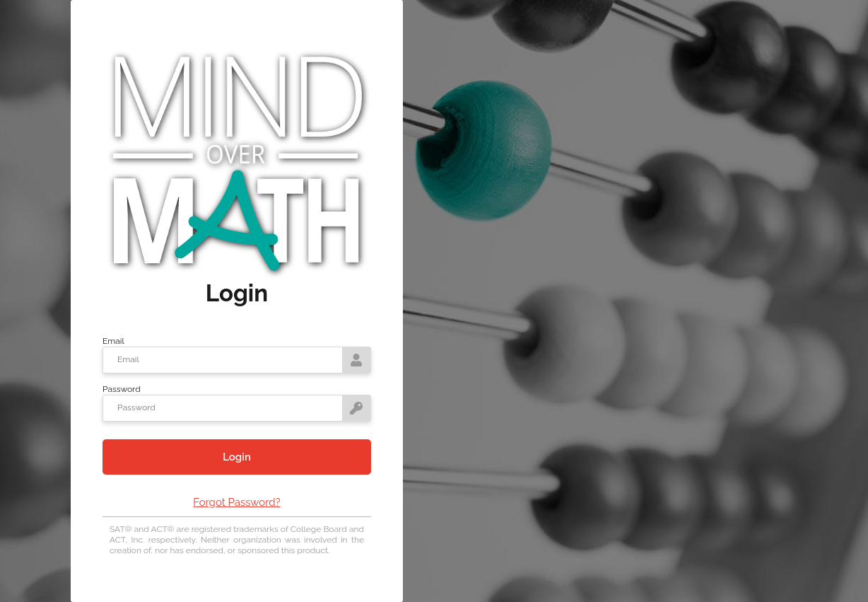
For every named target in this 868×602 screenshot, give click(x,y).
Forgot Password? (236, 502)
